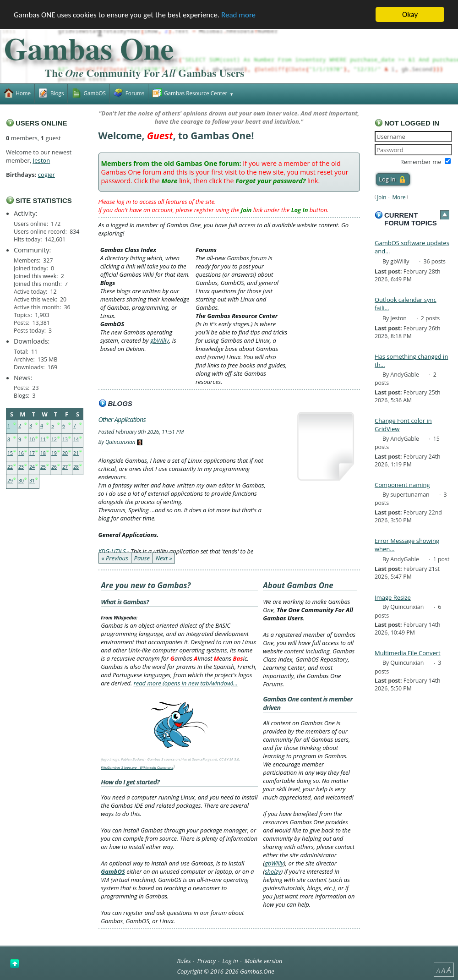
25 (43, 467)
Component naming (402, 485)
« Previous (115, 558)
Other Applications (122, 419)
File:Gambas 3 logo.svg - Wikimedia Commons (137, 767)
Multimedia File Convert (408, 653)
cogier (46, 175)
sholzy (273, 871)
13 (65, 439)
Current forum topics (411, 219)
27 (65, 467)
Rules (184, 961)
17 (32, 453)
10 (32, 439)
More (399, 197)
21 (76, 453)
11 (43, 439)
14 (76, 439)
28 (76, 467)
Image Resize (393, 597)
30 (21, 481)
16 (21, 453)
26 (54, 467)
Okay (410, 14)
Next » (164, 558)
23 (21, 467)
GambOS (113, 871)
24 (32, 467)
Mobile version (264, 961)
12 (54, 439)
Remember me (421, 162)
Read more (238, 15)
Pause (142, 558)
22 (10, 467)
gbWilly (160, 340)
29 (10, 481)
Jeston (41, 160)
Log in (230, 961)
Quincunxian (120, 442)
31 (32, 481)
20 (65, 453)
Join (382, 197)
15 (10, 453)
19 (54, 453)
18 (43, 453)
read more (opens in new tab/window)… (186, 683)
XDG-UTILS (112, 551)
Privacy (207, 961)
